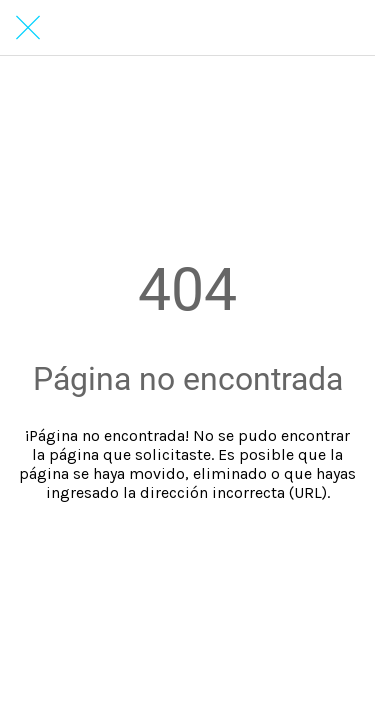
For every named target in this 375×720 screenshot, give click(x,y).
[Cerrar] (28, 28)
